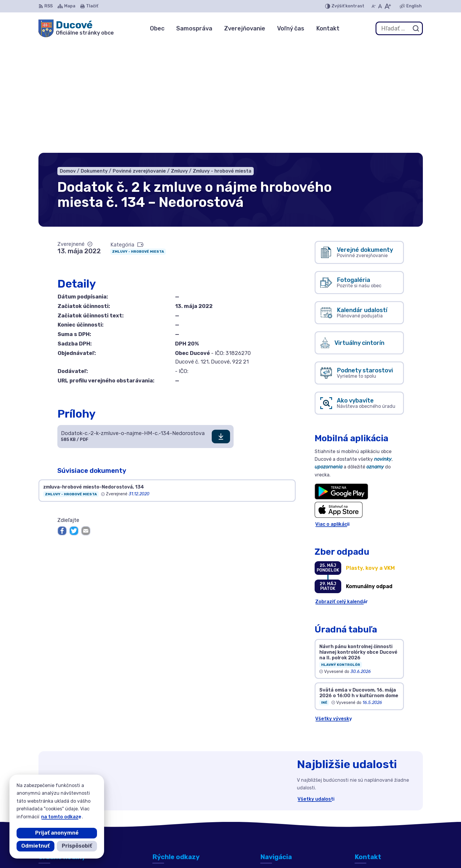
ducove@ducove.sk (377, 820)
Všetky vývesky (334, 608)
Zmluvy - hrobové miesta (138, 141)
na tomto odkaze (61, 817)
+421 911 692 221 (375, 813)
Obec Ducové (327, 852)
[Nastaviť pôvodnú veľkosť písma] (380, 6)
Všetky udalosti (316, 688)
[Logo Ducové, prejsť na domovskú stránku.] (76, 28)
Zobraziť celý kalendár (342, 491)
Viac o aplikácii (332, 413)
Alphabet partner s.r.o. (241, 852)
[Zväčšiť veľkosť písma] (388, 6)
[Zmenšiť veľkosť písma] (373, 6)
